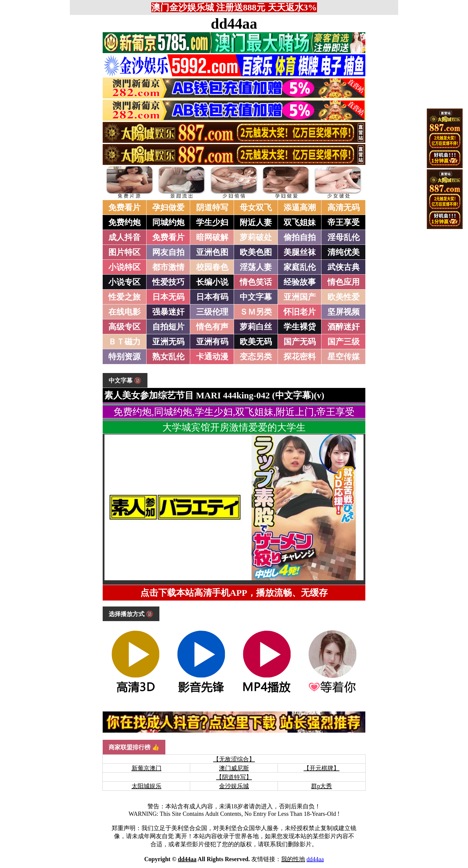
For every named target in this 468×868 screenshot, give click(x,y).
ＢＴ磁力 (124, 342)
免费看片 (124, 208)
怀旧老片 (300, 312)
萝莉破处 (256, 237)
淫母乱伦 (344, 237)
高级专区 (124, 327)
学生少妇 (212, 222)
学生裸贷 (300, 327)
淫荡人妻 (256, 267)
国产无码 (300, 342)
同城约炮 (168, 222)
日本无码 (168, 297)
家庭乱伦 (300, 267)
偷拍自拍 (300, 237)
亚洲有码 (212, 342)
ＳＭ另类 (256, 312)
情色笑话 (256, 282)
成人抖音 (124, 237)
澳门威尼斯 (234, 768)
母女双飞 (256, 208)
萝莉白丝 (256, 327)
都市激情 (168, 267)
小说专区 (124, 282)
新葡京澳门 (147, 768)
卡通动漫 (212, 357)
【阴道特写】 (234, 777)
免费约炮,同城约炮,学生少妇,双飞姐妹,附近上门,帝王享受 (234, 412)
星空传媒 (344, 357)
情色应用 (344, 282)
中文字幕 (256, 297)
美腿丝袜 (300, 252)
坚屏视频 (344, 312)
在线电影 (124, 312)
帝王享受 (344, 222)
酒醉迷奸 (344, 327)
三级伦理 (212, 312)
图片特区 (124, 252)
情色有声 (212, 327)
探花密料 (300, 357)
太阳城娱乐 (147, 786)
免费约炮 (124, 222)
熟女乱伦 (168, 357)
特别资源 (124, 357)
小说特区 (124, 267)
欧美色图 (256, 252)
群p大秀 (321, 786)
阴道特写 (212, 208)
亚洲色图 (212, 252)
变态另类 (256, 357)
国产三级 (344, 342)
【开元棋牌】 (321, 768)
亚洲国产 (300, 297)
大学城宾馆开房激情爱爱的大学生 (234, 427)
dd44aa (234, 24)
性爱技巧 (168, 282)
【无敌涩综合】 (234, 759)
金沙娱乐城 (234, 786)
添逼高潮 (300, 208)
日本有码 (212, 297)
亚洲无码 (168, 342)
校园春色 (212, 267)
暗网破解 (212, 237)
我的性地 (293, 859)
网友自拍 (168, 252)
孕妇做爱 (168, 208)
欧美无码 (256, 342)
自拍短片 (168, 327)
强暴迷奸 (168, 312)
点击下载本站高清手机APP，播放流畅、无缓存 (234, 593)
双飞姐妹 (300, 222)
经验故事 (300, 282)
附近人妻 (256, 222)
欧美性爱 (344, 297)
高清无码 (344, 208)
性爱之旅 (124, 297)
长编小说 (212, 282)
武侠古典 (344, 267)
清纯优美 (344, 252)
